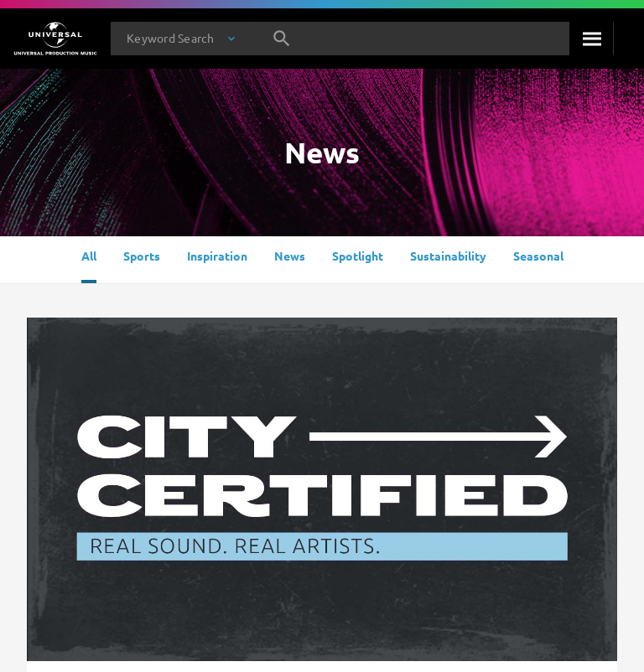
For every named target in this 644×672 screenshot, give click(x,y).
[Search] (591, 39)
